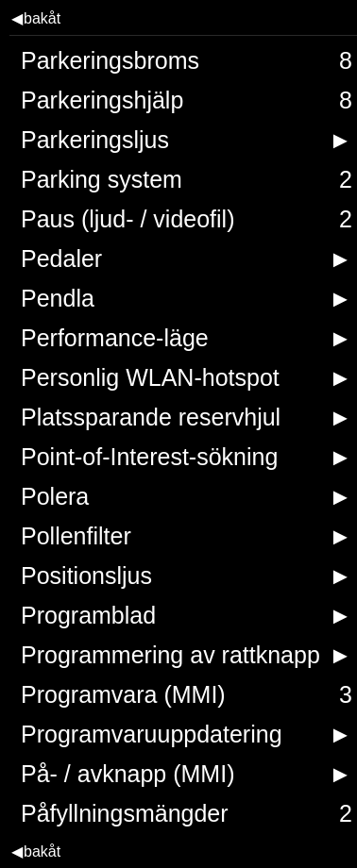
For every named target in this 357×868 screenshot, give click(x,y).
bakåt (36, 18)
